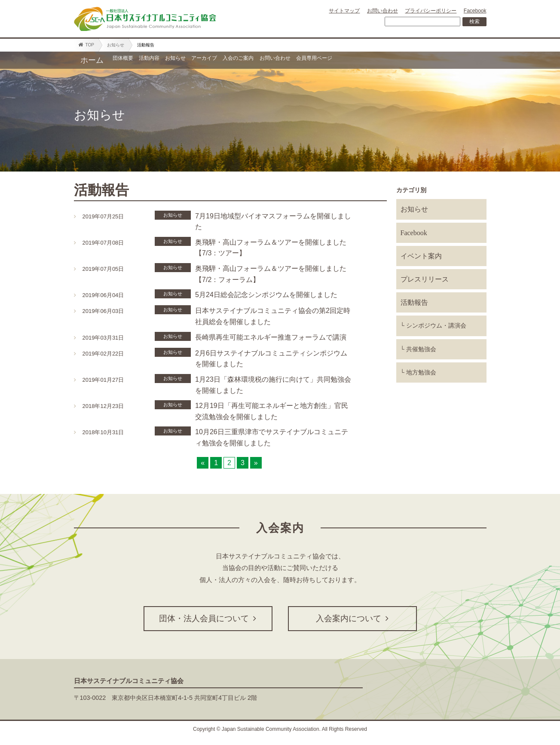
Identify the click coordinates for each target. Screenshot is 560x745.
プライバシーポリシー (431, 11)
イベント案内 (421, 256)
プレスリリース (425, 279)
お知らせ (116, 45)
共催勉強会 (421, 349)
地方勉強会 (421, 372)
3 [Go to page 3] (243, 463)
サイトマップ (344, 11)
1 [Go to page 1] (216, 463)
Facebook (475, 11)
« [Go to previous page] (203, 463)
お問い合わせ (383, 11)
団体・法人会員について (208, 618)
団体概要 (132, 60)
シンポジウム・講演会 (436, 326)
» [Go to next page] (256, 463)
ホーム (92, 60)
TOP (86, 45)
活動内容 (176, 60)
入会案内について (352, 618)
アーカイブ (267, 60)
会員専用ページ (445, 60)
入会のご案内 (323, 60)
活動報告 (414, 302)
